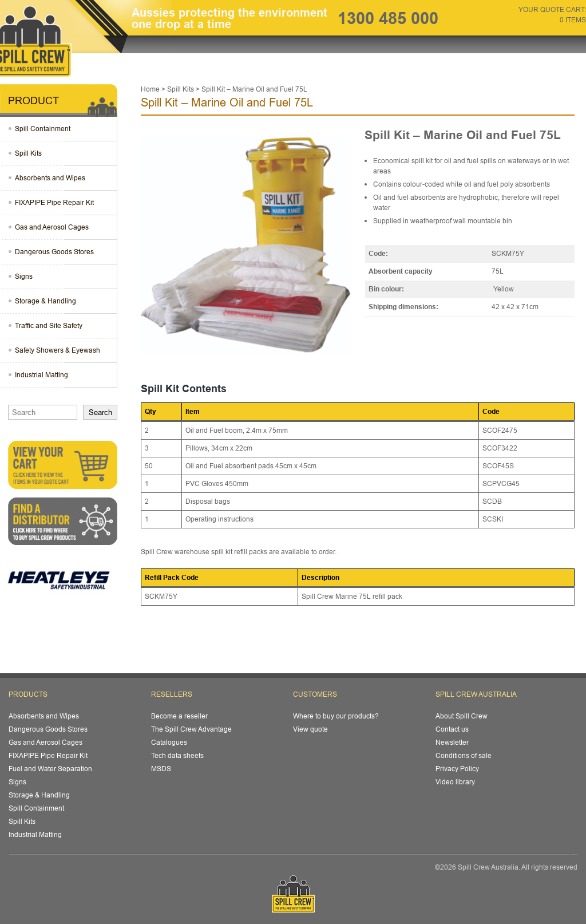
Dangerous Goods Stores (54, 252)
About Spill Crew (462, 716)
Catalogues (169, 742)
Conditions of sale (464, 755)
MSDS (161, 769)
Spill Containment (43, 129)
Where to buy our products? (336, 716)
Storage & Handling (45, 301)
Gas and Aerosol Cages (52, 227)
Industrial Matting (41, 375)
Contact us (452, 729)
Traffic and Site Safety (49, 325)
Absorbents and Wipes (50, 178)
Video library (455, 782)
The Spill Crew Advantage (191, 729)
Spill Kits (28, 153)
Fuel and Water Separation (50, 769)
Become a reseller (179, 716)
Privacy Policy (457, 769)
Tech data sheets (177, 755)
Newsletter (452, 742)
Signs (24, 276)
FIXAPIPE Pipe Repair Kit (54, 202)
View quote (310, 729)
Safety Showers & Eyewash (58, 350)
